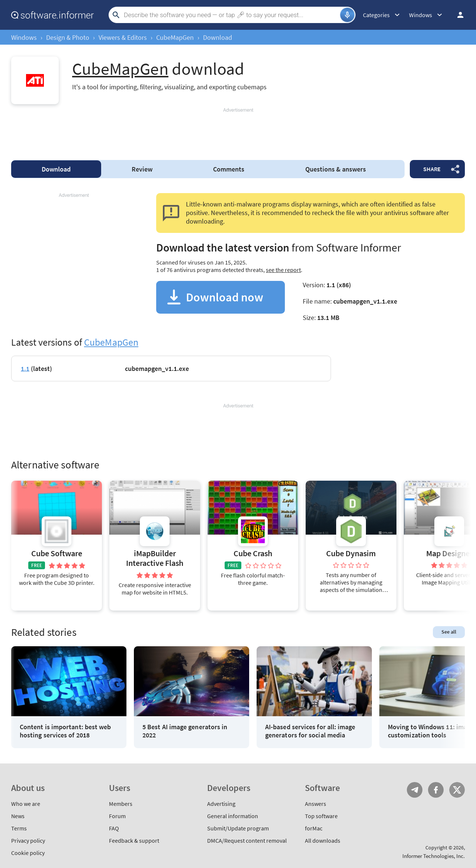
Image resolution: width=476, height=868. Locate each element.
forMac (314, 828)
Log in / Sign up (457, 15)
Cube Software (57, 553)
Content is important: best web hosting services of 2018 (65, 731)
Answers (316, 804)
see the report (283, 270)
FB (436, 790)
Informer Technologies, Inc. (434, 856)
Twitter (457, 790)
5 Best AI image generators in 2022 (185, 731)
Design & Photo (68, 37)
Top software (321, 816)
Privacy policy (28, 840)
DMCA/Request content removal (247, 840)
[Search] (231, 15)
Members (121, 804)
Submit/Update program (238, 828)
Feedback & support (134, 840)
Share (432, 169)
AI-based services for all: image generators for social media (310, 731)
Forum (117, 816)
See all (449, 632)
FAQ (114, 828)
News (18, 816)
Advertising (221, 804)
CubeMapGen (175, 37)
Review (142, 169)
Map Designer (449, 553)
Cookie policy (28, 853)
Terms (19, 828)
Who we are (26, 804)
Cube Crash (253, 553)
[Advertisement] (238, 131)
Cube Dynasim (351, 553)
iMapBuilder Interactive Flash (155, 558)
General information (233, 816)
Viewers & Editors (123, 37)
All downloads (323, 840)
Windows (24, 37)
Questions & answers (336, 169)
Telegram (415, 790)
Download (56, 169)
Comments (229, 169)
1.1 (25, 369)
